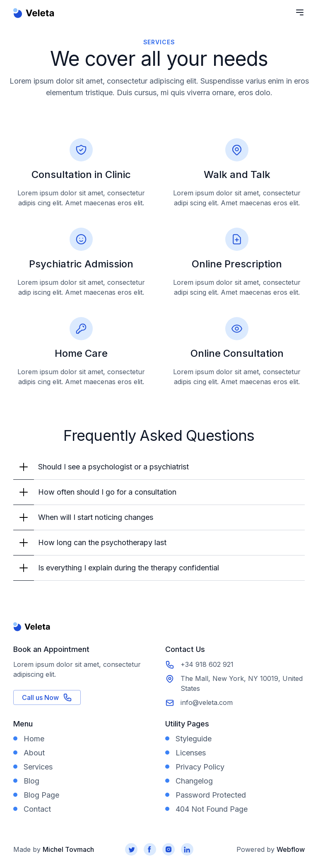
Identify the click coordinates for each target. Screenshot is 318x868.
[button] (159, 467)
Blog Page (41, 795)
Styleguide (194, 739)
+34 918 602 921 (207, 664)
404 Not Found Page (212, 809)
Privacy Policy (200, 767)
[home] (34, 19)
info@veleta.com (207, 702)
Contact (37, 809)
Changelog (194, 781)
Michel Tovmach (68, 849)
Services (38, 767)
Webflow (291, 849)
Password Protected (211, 795)
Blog (31, 781)
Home (34, 739)
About (34, 753)
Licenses (191, 753)
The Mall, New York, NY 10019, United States (242, 683)
